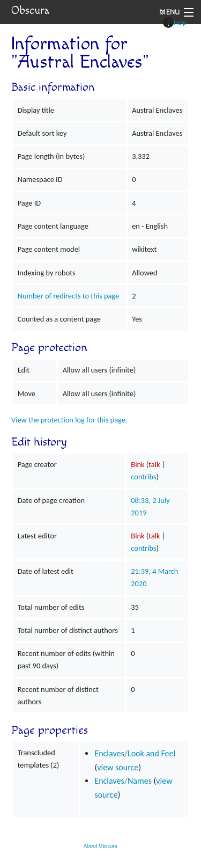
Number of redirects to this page (69, 296)
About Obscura (100, 846)
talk (154, 464)
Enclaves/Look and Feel (135, 753)
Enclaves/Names (123, 781)
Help (175, 23)
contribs (143, 477)
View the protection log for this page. (69, 420)
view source (118, 767)
